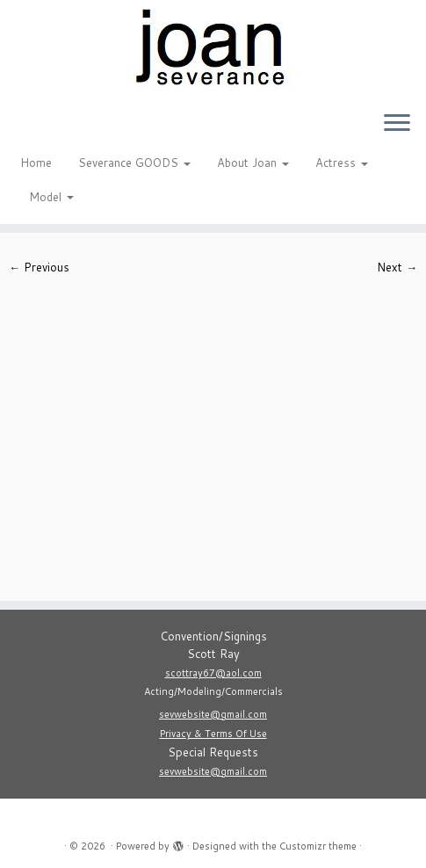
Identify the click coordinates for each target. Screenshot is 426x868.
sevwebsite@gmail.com (213, 714)
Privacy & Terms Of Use (213, 734)
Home (36, 163)
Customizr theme (318, 846)
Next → (397, 267)
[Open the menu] (397, 124)
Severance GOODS (134, 163)
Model (51, 197)
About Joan (253, 163)
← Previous (39, 267)
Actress (342, 163)
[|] (213, 48)
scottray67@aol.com (213, 673)
